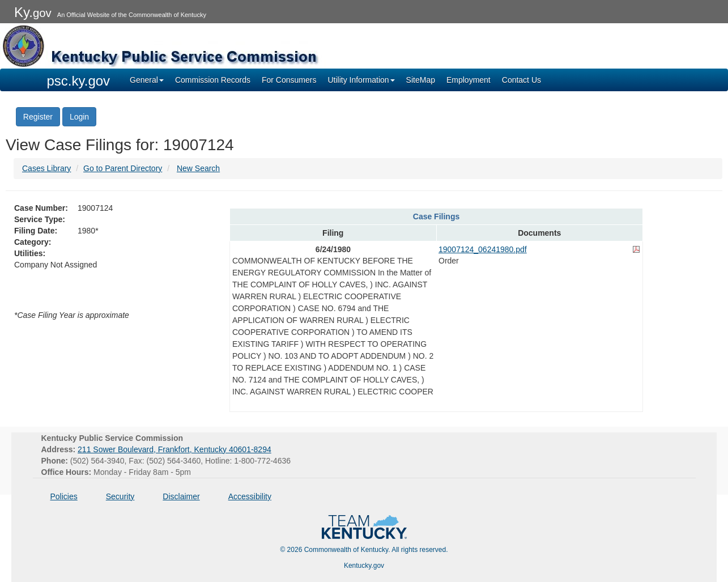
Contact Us (521, 80)
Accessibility (250, 496)
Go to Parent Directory (123, 168)
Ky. (33, 12)
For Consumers (289, 80)
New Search (198, 168)
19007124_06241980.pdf (483, 249)
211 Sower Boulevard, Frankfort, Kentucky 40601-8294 (174, 449)
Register (38, 117)
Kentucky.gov (364, 566)
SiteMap (421, 80)
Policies (64, 496)
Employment (469, 80)
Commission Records (213, 80)
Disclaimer (181, 496)
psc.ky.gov (79, 81)
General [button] (147, 80)
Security (120, 496)
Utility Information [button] (361, 80)
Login (79, 117)
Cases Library (46, 168)
